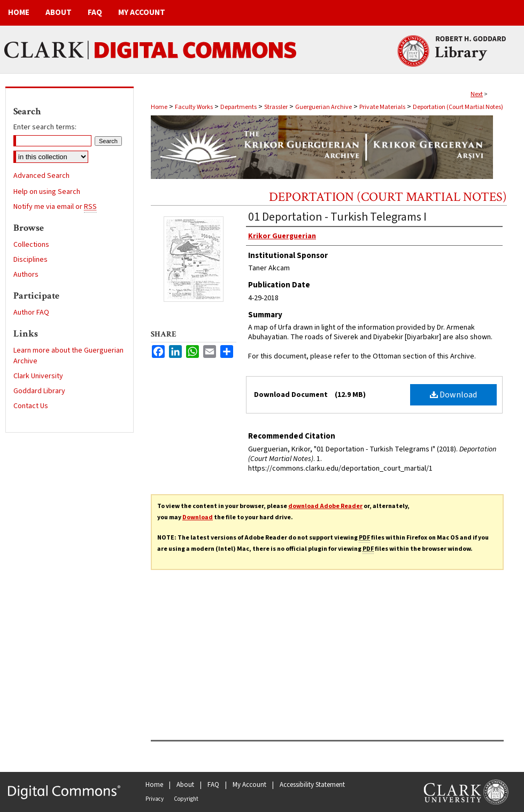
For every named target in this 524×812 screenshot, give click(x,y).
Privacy (155, 799)
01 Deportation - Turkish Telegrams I (337, 217)
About (185, 785)
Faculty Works (194, 107)
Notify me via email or (55, 207)
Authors (26, 275)
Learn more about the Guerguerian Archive (68, 356)
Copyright (186, 799)
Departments (238, 107)
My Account (249, 785)
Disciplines (30, 260)
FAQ (213, 785)
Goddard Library (39, 391)
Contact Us (31, 406)
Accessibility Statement (312, 785)
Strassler (276, 107)
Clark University (38, 376)
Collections (31, 245)
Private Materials (382, 107)
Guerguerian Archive (323, 107)
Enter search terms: (45, 127)
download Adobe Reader (325, 506)
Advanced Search (41, 176)
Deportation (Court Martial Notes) (458, 107)
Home (159, 107)
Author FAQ (31, 313)
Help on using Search (47, 192)
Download (453, 395)
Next (477, 94)
